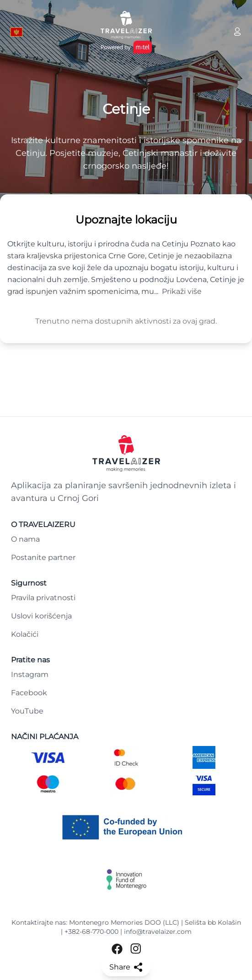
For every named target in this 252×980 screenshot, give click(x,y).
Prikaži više (182, 291)
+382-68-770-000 (91, 932)
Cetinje (126, 109)
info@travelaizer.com (158, 932)
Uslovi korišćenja (41, 616)
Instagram (30, 674)
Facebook (29, 693)
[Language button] (16, 32)
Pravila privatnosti (43, 598)
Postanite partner (43, 557)
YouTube (27, 711)
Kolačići (25, 634)
